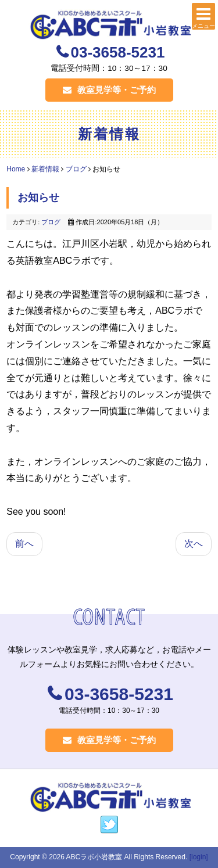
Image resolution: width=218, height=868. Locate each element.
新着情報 (45, 169)
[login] (199, 857)
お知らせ (38, 198)
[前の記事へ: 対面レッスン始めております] (24, 544)
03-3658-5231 (118, 52)
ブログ (76, 169)
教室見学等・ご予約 (109, 90)
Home (16, 169)
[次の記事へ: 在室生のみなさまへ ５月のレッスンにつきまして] (194, 544)
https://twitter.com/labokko (109, 825)
